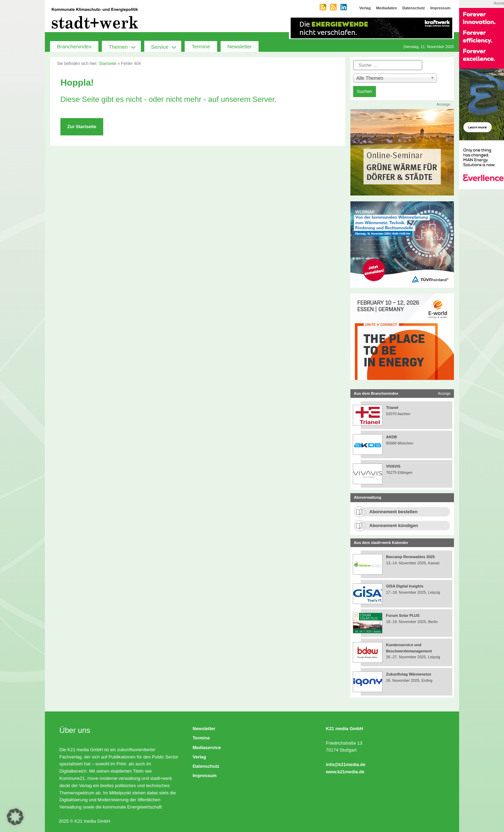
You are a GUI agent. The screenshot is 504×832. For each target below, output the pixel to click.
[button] (15, 817)
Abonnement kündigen (394, 525)
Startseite (108, 64)
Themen (125, 46)
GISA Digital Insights (405, 586)
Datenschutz (206, 766)
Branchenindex (74, 46)
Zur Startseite (82, 127)
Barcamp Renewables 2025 (410, 557)
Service (166, 46)
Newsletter (240, 46)
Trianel (392, 408)
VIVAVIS (393, 466)
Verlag (199, 757)
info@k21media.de (346, 764)
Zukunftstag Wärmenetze (409, 674)
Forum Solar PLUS (403, 615)
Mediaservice (207, 748)
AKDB (391, 437)
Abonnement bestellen (393, 512)
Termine (201, 46)
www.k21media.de (345, 772)
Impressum (205, 776)
